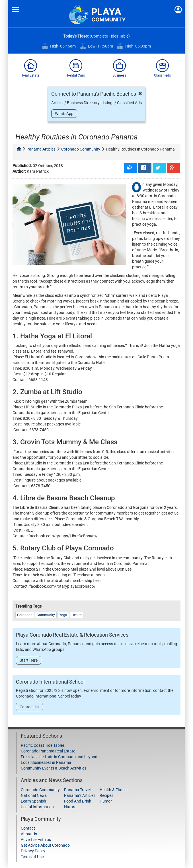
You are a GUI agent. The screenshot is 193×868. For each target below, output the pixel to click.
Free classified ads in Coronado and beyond (59, 757)
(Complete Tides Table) (110, 36)
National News (34, 795)
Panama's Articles (80, 795)
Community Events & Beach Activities (54, 768)
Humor (106, 801)
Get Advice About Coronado (45, 845)
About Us (29, 834)
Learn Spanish (33, 801)
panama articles (41, 149)
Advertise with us (36, 840)
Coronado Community (40, 790)
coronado (25, 615)
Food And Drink (78, 801)
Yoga (63, 615)
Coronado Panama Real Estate (48, 751)
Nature (70, 807)
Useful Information (37, 807)
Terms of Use (32, 857)
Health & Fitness (114, 790)
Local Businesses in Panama (46, 762)
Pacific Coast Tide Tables (43, 745)
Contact (28, 828)
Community (46, 615)
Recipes (106, 795)
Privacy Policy (33, 851)
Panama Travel (77, 790)
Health (77, 615)
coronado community (81, 149)
